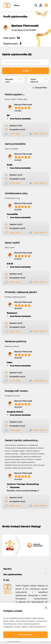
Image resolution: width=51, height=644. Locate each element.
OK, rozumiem (26, 635)
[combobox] (13, 79)
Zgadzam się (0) (16, 126)
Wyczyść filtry (41, 88)
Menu (17, 5)
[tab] (26, 569)
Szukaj (26, 71)
